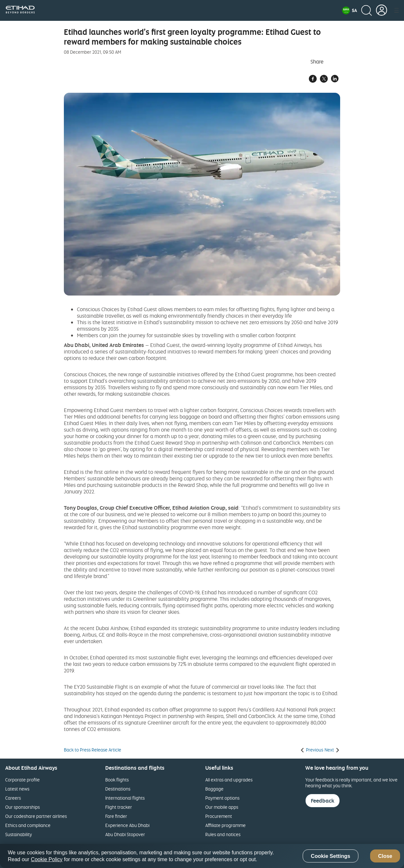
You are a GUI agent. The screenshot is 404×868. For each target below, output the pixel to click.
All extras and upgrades (229, 780)
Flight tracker (119, 807)
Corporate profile (22, 780)
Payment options (222, 798)
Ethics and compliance (28, 825)
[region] (202, 856)
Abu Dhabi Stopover (125, 834)
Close (385, 856)
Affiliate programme (225, 825)
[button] (350, 10)
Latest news (17, 789)
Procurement (219, 816)
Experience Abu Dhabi (127, 825)
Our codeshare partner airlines (36, 816)
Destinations (118, 789)
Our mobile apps (222, 807)
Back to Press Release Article (93, 750)
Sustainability (19, 834)
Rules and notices (223, 834)
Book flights (117, 780)
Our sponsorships (22, 807)
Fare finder (116, 816)
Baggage (214, 789)
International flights (125, 798)
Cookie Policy (47, 859)
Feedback (323, 801)
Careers (13, 798)
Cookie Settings (331, 856)
